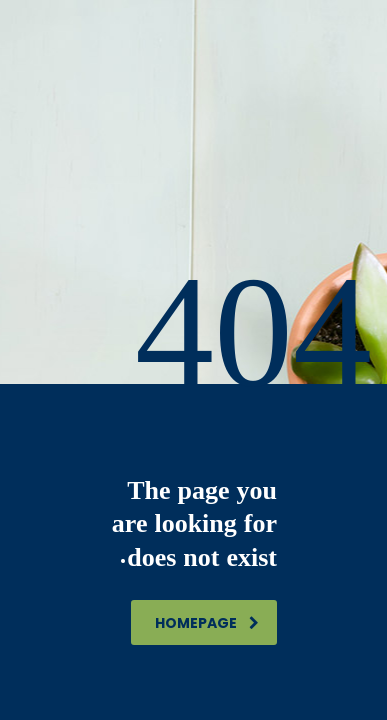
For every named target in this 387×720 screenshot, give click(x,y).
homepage (207, 623)
